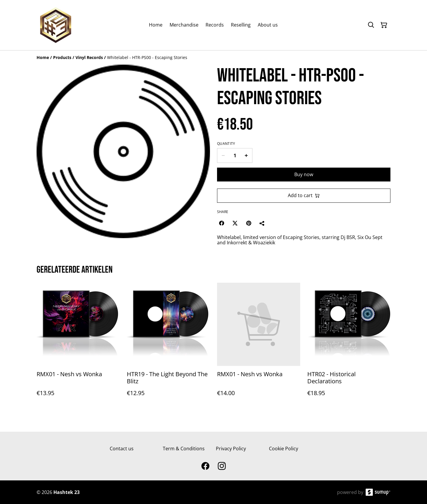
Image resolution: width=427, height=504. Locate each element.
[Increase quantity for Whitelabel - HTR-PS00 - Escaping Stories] (246, 156)
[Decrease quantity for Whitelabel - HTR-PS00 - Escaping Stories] (223, 156)
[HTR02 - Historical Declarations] (349, 345)
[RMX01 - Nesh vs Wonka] (78, 345)
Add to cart (304, 195)
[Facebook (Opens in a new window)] (221, 223)
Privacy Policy (231, 449)
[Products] (62, 57)
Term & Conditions (184, 449)
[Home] (43, 57)
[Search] (371, 25)
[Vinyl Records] (89, 57)
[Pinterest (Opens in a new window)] (249, 223)
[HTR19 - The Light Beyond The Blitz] (168, 345)
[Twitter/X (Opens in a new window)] (235, 223)
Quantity (226, 144)
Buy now (304, 174)
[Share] (262, 223)
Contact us (122, 449)
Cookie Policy (284, 449)
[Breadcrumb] (213, 58)
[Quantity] (235, 156)
